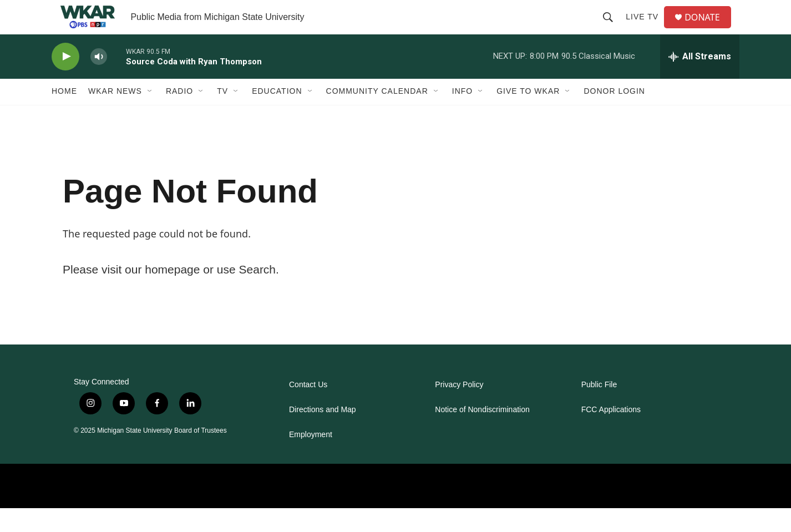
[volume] (99, 81)
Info (462, 115)
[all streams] (700, 80)
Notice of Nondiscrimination (482, 434)
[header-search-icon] (612, 29)
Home (64, 115)
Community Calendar (377, 115)
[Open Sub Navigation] (150, 115)
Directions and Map (323, 434)
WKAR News (115, 115)
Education (277, 115)
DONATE (709, 29)
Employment (311, 458)
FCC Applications (611, 434)
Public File (599, 409)
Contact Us (308, 409)
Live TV (647, 29)
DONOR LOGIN (614, 115)
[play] (65, 81)
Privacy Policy (459, 409)
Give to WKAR (528, 115)
